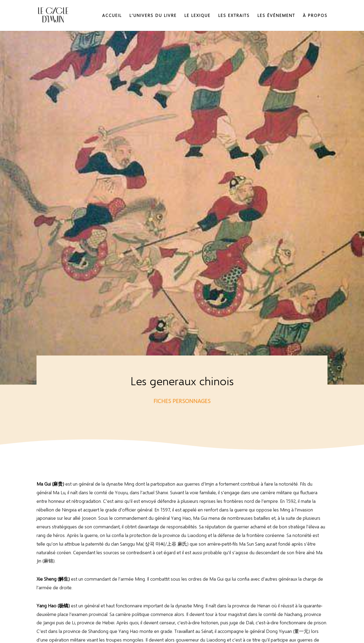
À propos (315, 16)
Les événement (276, 16)
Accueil (112, 16)
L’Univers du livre (153, 16)
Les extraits (234, 16)
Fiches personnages (182, 401)
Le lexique (197, 16)
